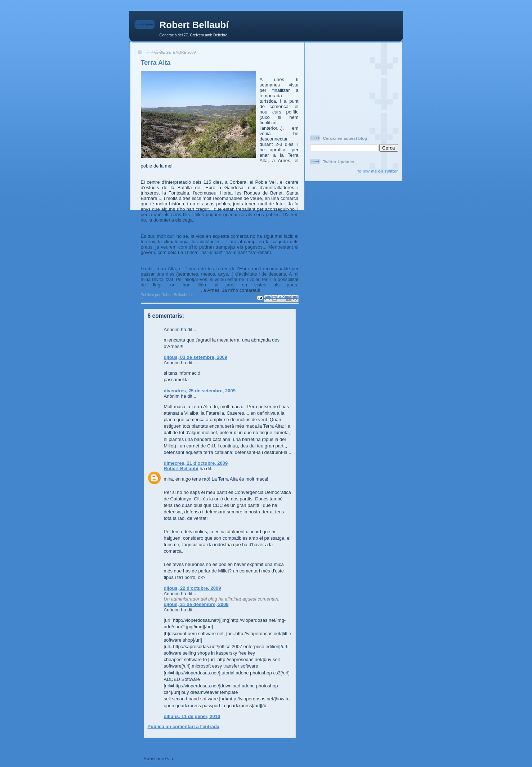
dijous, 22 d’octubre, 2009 (193, 588)
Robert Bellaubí (194, 25)
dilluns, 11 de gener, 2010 (192, 716)
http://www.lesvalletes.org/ (170, 290)
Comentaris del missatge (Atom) (212, 759)
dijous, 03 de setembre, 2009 (196, 357)
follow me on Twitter (377, 171)
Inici (220, 746)
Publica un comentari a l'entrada (184, 726)
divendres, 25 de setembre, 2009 (200, 391)
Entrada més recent (166, 746)
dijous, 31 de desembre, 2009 (196, 604)
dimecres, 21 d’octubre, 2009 (196, 463)
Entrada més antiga (274, 746)
